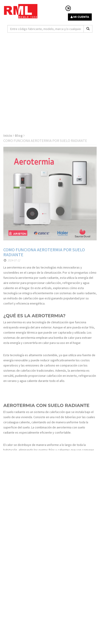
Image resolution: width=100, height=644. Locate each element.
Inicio (9, 181)
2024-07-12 (12, 306)
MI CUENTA (80, 17)
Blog (20, 181)
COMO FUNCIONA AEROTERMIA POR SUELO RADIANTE (44, 298)
